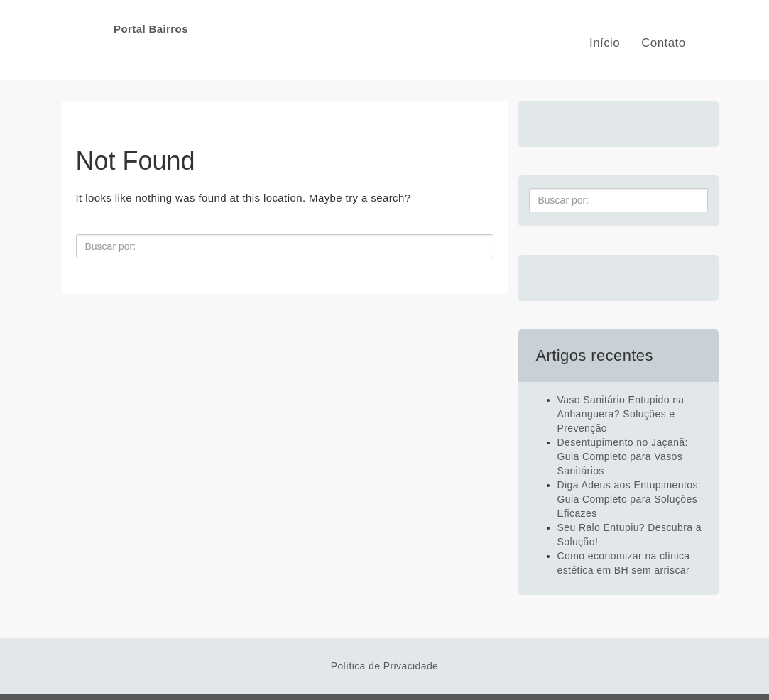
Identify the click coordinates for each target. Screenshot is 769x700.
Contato (663, 43)
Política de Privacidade (385, 666)
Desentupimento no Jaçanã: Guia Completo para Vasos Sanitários (623, 456)
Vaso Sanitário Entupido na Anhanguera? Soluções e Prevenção (621, 414)
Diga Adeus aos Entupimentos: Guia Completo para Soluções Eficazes (629, 499)
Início (605, 43)
